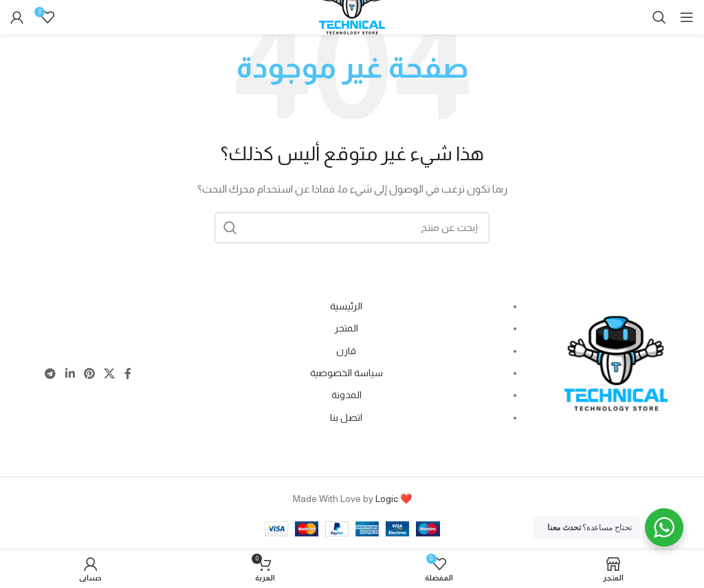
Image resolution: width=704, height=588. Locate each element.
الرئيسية (346, 306)
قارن (346, 351)
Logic (387, 499)
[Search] (659, 17)
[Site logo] (352, 19)
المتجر (346, 328)
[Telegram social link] (51, 374)
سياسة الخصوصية (346, 373)
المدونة (346, 395)
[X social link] (110, 374)
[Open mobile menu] (687, 17)
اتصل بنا (346, 417)
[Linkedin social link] (70, 374)
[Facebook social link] (128, 374)
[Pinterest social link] (89, 374)
